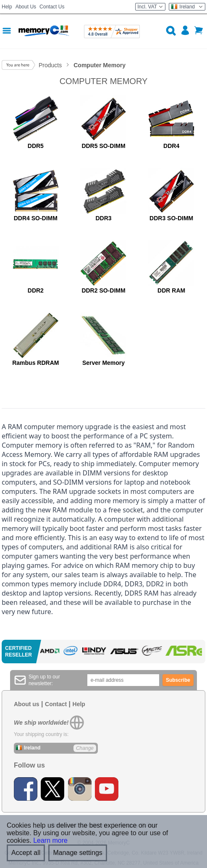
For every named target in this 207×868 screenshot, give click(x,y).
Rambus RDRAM (35, 363)
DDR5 (36, 146)
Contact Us (52, 7)
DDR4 (171, 146)
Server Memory (103, 363)
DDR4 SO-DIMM (36, 218)
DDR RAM (171, 290)
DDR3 (103, 218)
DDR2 (36, 290)
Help (7, 7)
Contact (56, 704)
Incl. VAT (150, 7)
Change (85, 748)
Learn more (50, 840)
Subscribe (178, 680)
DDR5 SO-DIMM (103, 146)
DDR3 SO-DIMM (171, 218)
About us (27, 704)
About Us (26, 7)
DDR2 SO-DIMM (103, 290)
